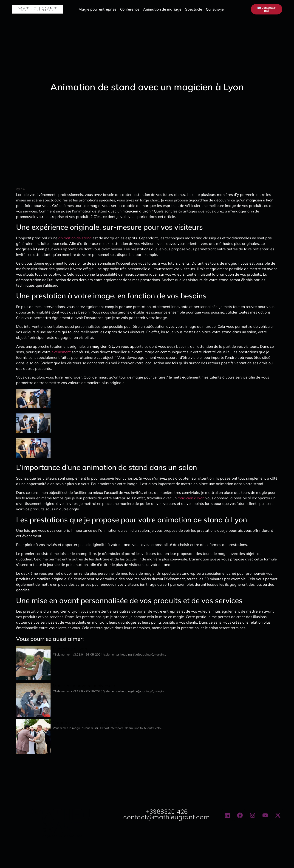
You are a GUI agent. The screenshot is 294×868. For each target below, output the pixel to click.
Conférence (130, 9)
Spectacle (194, 9)
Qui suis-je (215, 9)
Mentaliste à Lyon (70, 649)
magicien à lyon (191, 498)
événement (61, 352)
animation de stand (75, 238)
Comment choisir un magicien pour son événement (102, 722)
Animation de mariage (162, 9)
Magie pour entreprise (98, 9)
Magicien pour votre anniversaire (85, 686)
